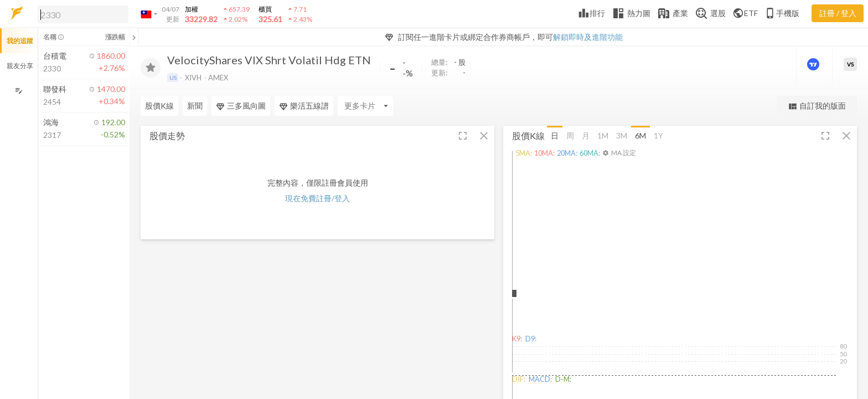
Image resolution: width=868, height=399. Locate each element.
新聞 (195, 106)
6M (640, 135)
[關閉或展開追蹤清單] (134, 37)
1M (603, 135)
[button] (81, 14)
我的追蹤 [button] (20, 41)
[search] (83, 14)
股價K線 (159, 106)
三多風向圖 (241, 106)
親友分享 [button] (20, 66)
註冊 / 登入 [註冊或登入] (838, 13)
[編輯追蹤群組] (19, 91)
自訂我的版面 (817, 106)
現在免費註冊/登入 (317, 198)
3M (622, 135)
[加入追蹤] (151, 68)
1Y (658, 135)
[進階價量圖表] (814, 64)
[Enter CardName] (365, 106)
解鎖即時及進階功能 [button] (588, 37)
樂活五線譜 (304, 106)
